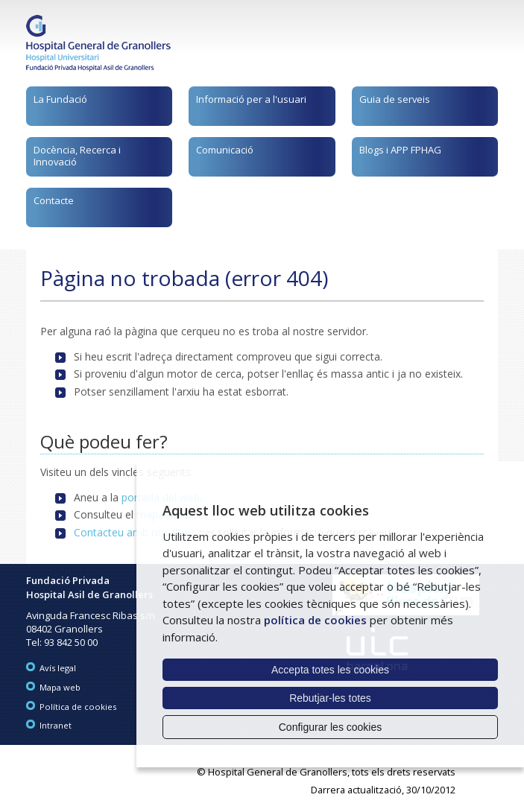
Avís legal (58, 668)
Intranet (56, 725)
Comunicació (225, 150)
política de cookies (315, 620)
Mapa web (60, 687)
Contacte (54, 200)
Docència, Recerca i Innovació (77, 156)
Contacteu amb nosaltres (135, 532)
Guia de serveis (395, 99)
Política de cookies (78, 707)
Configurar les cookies (331, 727)
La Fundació (60, 99)
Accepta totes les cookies (330, 670)
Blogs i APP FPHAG (400, 150)
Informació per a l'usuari (251, 99)
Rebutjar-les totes (330, 698)
